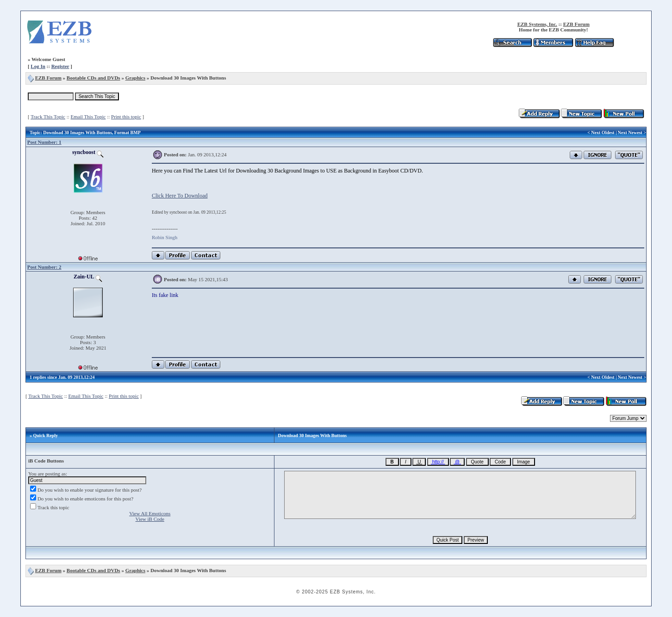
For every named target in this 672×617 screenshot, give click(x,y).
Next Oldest (603, 133)
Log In (38, 66)
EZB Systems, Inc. (537, 24)
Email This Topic (88, 117)
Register (60, 66)
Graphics (135, 78)
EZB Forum (576, 24)
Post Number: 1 (44, 142)
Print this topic (126, 117)
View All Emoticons (150, 513)
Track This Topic (48, 117)
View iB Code (150, 519)
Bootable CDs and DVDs (93, 78)
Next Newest (630, 133)
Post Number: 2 (44, 267)
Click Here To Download (180, 196)
